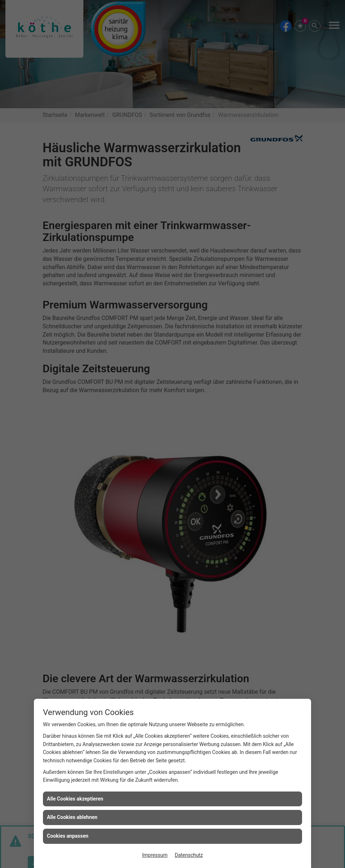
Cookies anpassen (68, 836)
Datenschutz (189, 855)
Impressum (155, 855)
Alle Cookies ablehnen (72, 817)
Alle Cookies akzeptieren (75, 799)
